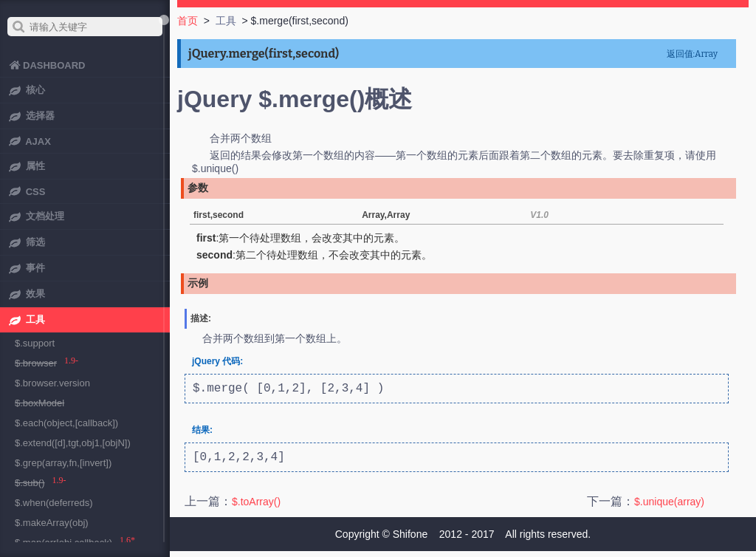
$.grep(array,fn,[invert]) (63, 463)
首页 (188, 21)
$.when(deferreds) (54, 503)
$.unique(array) (669, 508)
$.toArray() (256, 508)
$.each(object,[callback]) (66, 423)
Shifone (410, 540)
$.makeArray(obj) (52, 523)
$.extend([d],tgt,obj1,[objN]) (73, 443)
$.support (35, 343)
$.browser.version (52, 383)
